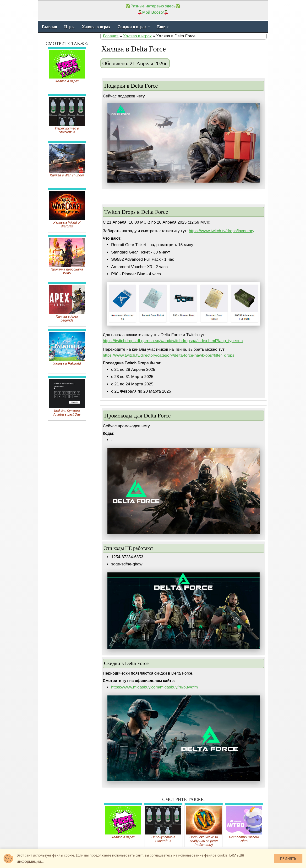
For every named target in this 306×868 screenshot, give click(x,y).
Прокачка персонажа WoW (67, 256)
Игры (70, 27)
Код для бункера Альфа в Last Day (67, 398)
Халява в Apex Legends (67, 304)
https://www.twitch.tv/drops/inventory (222, 231)
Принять (288, 858)
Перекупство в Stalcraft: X (163, 824)
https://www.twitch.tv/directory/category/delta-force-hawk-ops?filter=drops (169, 355)
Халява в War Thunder (67, 161)
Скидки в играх (134, 27)
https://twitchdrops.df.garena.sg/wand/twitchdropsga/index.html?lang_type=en (173, 341)
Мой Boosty (153, 12)
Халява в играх (96, 27)
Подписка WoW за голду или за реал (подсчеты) (204, 826)
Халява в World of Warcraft (67, 210)
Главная (49, 27)
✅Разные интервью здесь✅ (153, 6)
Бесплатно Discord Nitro (244, 824)
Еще (163, 27)
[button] (256, 107)
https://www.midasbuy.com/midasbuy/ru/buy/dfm (155, 687)
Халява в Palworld (67, 349)
